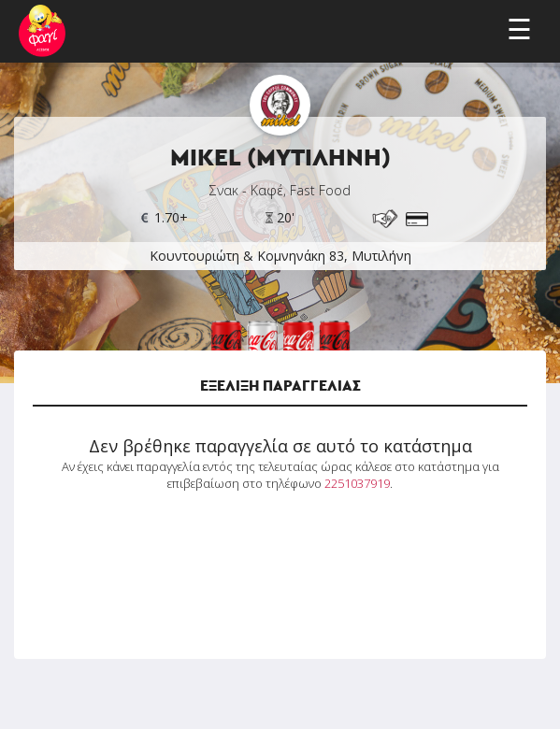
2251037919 (357, 483)
